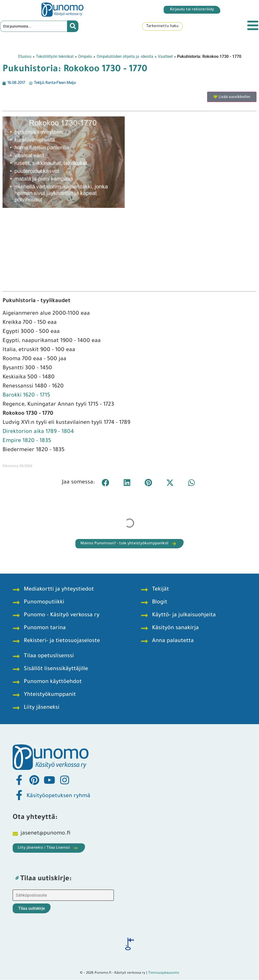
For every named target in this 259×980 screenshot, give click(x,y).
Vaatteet (165, 57)
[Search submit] (73, 27)
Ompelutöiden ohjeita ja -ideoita (125, 57)
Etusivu (25, 57)
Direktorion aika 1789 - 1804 (38, 432)
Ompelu (85, 57)
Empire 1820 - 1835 (27, 442)
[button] (105, 483)
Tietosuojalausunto (164, 973)
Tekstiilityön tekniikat (55, 57)
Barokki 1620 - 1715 (26, 396)
